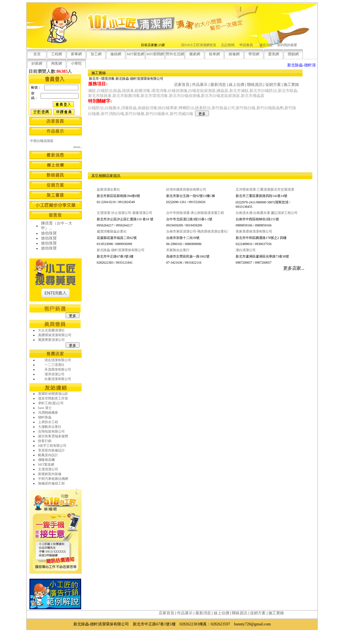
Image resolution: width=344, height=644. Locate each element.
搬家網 (195, 54)
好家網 (37, 63)
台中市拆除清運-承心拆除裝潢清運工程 (195, 213)
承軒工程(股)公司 (51, 403)
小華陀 (76, 63)
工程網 (57, 54)
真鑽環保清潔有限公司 (55, 335)
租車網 (214, 54)
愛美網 (274, 54)
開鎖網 (293, 54)
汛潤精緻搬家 (48, 413)
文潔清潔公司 (48, 469)
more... (78, 147)
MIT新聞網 (155, 54)
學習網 (254, 54)
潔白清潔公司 (246, 250)
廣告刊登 (266, 45)
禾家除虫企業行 (178, 250)
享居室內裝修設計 (51, 450)
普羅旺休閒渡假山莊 (53, 394)
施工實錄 (291, 85)
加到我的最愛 (287, 45)
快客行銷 (45, 441)
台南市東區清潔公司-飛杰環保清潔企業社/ (197, 231)
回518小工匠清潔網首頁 (199, 45)
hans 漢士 (45, 408)
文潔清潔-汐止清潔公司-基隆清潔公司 (124, 213)
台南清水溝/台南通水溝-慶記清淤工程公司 (267, 213)
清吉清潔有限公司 (58, 360)
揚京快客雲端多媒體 (53, 436)
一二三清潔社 (54, 365)
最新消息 (218, 85)
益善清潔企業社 (108, 189)
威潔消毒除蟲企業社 (112, 231)
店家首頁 (182, 85)
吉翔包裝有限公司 (51, 431)
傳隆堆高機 (46, 460)
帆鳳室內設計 (48, 455)
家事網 (76, 54)
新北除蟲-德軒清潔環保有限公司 (121, 250)
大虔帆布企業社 (50, 427)
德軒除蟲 (45, 417)
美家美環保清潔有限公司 (254, 231)
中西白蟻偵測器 (42, 141)
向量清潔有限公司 (58, 379)
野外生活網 (175, 54)
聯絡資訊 (255, 85)
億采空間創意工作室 (53, 398)
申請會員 (246, 45)
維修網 (234, 54)
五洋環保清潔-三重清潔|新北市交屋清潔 (265, 189)
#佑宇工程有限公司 (52, 446)
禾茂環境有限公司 (58, 370)
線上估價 (236, 85)
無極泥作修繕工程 (51, 483)
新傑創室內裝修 (50, 474)
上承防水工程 (48, 422)
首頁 (37, 54)
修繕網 (116, 54)
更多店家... (294, 268)
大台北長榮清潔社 (51, 330)
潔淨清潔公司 (54, 374)
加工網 (96, 54)
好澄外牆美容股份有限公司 (186, 189)
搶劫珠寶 (49, 233)
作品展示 (200, 85)
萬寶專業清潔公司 (51, 340)
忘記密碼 (228, 45)
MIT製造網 (135, 54)
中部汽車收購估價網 (53, 479)
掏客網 (57, 63)
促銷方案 (273, 85)
